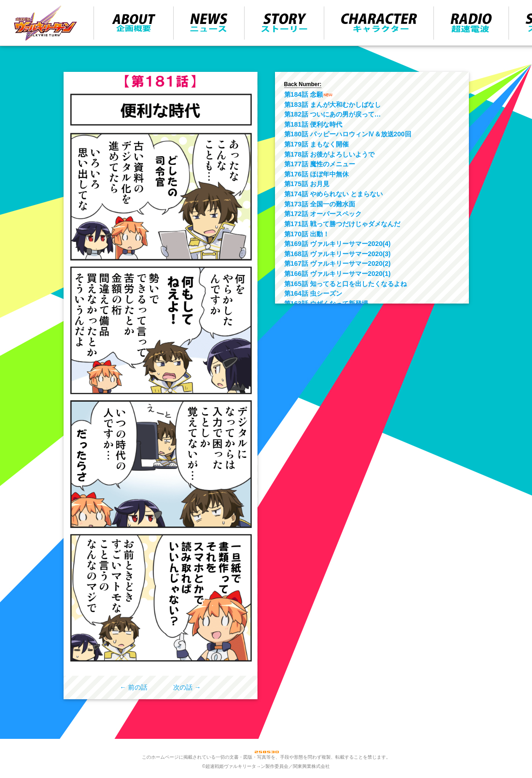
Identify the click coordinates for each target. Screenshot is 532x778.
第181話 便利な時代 (313, 124)
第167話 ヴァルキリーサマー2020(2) (338, 263)
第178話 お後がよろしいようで (329, 154)
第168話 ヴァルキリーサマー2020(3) (338, 254)
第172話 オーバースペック (323, 214)
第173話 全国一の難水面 (320, 204)
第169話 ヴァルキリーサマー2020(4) (338, 244)
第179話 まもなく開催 (316, 144)
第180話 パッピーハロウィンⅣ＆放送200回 (348, 134)
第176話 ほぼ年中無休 (316, 174)
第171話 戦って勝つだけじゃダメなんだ (342, 224)
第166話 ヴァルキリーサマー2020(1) (338, 274)
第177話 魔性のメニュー (320, 164)
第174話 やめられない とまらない (333, 194)
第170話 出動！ (307, 234)
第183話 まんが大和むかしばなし (333, 105)
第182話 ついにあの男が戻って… (333, 114)
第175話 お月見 (307, 184)
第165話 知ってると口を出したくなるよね (345, 284)
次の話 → (187, 687)
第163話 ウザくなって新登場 (326, 304)
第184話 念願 (304, 94)
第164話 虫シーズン (313, 293)
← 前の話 (134, 687)
